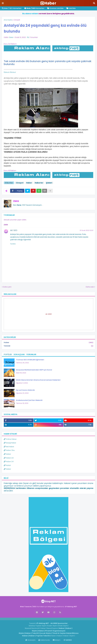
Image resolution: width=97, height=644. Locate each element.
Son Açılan (19, 354)
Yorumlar (31, 354)
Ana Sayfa (8, 20)
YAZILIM (48, 346)
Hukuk (7, 465)
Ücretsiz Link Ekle (55, 8)
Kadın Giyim (52, 626)
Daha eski (90, 287)
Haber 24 (9, 458)
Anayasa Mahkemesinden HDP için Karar (34, 370)
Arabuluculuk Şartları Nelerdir (29, 400)
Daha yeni (7, 287)
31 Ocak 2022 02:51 (86, 230)
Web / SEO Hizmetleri (12, 8)
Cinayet (17, 20)
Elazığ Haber (10, 443)
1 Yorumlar (34, 37)
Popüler (8, 354)
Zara (16, 201)
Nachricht (36, 628)
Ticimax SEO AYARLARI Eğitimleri (30, 360)
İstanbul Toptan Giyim (38, 626)
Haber (29, 183)
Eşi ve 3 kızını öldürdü (25, 390)
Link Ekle (71, 8)
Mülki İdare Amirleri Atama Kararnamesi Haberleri (38, 380)
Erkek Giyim (63, 626)
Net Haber (9, 447)
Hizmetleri (34, 8)
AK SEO (14, 230)
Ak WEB (48, 314)
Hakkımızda (44, 640)
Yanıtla (13, 244)
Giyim (34, 631)
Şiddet (49, 183)
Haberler (39, 183)
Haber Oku (9, 450)
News (49, 628)
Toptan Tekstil (43, 636)
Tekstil (35, 633)
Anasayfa (30, 640)
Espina (55, 628)
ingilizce (26, 619)
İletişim (57, 640)
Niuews (28, 628)
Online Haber (10, 439)
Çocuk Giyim (45, 633)
